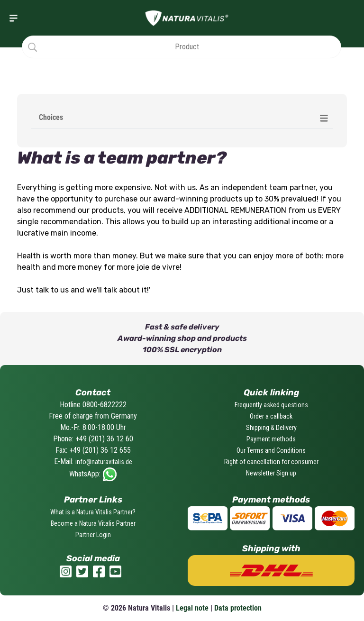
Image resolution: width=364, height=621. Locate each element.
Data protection (238, 608)
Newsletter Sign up (271, 473)
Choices (51, 117)
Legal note (192, 608)
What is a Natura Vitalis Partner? (93, 512)
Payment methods (271, 439)
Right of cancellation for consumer (271, 462)
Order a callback (271, 416)
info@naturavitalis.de (104, 462)
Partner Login (93, 535)
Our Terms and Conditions (271, 450)
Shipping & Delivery (271, 428)
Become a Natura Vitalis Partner (93, 523)
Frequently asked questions (271, 405)
